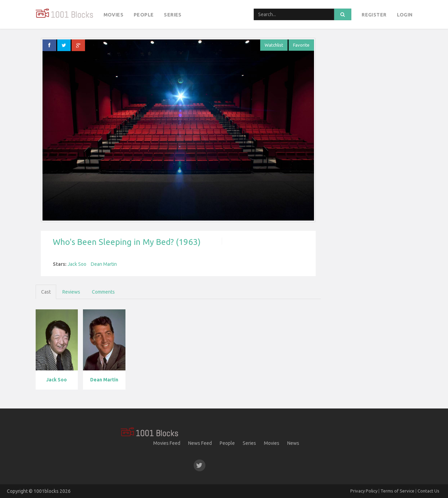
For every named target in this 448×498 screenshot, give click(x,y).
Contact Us (428, 491)
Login (405, 15)
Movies (113, 15)
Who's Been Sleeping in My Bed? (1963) (127, 242)
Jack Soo (77, 264)
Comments (103, 292)
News (293, 443)
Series (173, 15)
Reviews (71, 292)
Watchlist (274, 45)
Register (374, 15)
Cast (46, 292)
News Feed (200, 443)
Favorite (301, 45)
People (144, 15)
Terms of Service (397, 491)
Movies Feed (167, 443)
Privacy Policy (364, 491)
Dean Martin (104, 264)
